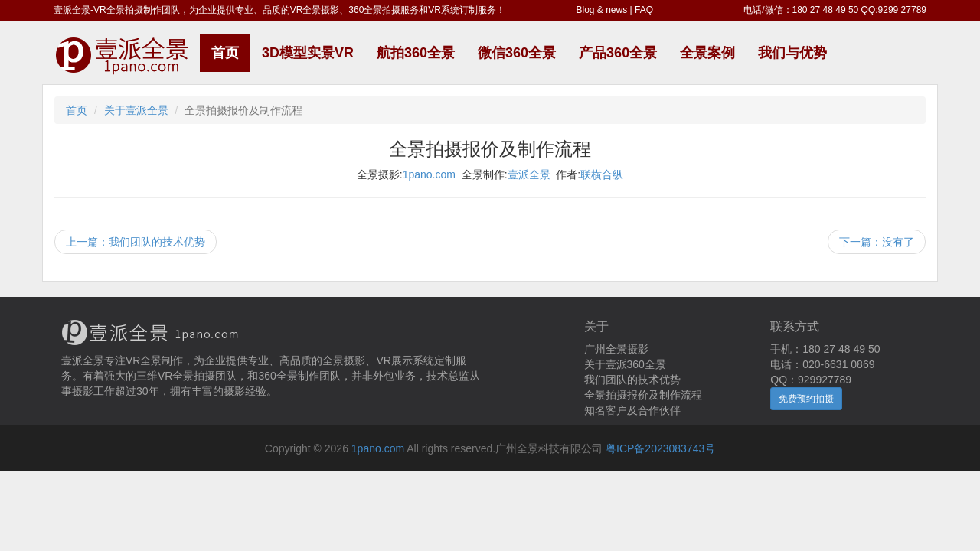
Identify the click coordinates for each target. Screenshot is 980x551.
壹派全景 (529, 174)
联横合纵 (602, 174)
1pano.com (429, 174)
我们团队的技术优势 (632, 380)
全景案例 (707, 53)
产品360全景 (618, 53)
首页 (225, 53)
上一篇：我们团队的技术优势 (136, 242)
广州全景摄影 (616, 349)
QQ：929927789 (811, 380)
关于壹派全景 (136, 110)
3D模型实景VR (308, 53)
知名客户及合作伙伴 (632, 410)
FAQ (644, 10)
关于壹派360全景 (625, 364)
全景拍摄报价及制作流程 (643, 395)
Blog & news (602, 10)
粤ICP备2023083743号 (660, 448)
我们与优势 (792, 53)
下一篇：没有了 (877, 242)
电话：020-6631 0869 (822, 364)
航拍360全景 (416, 53)
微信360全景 (517, 53)
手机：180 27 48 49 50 (825, 349)
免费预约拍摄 (806, 399)
